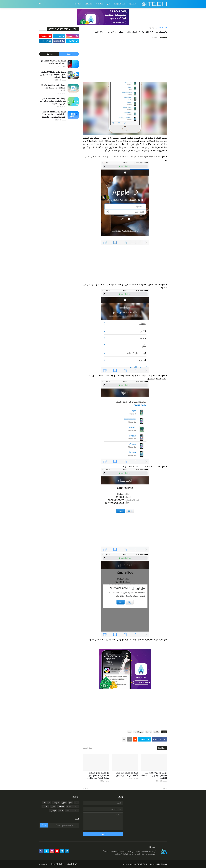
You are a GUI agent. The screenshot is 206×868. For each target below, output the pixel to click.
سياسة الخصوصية (57, 864)
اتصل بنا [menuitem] (78, 4)
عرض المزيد (87, 748)
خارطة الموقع (72, 864)
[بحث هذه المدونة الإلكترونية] (63, 825)
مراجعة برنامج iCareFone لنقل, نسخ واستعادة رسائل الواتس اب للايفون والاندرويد (53, 101)
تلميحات (45, 807)
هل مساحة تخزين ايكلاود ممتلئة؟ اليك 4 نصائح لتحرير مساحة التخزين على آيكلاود (98, 776)
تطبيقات (61, 807)
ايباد (76, 807)
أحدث (163, 788)
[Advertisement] (125, 61)
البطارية (53, 811)
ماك (76, 811)
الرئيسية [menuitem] (132, 4)
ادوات (61, 811)
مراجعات (69, 54)
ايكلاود (152, 28)
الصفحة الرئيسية (161, 28)
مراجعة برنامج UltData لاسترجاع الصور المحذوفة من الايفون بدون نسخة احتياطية (53, 75)
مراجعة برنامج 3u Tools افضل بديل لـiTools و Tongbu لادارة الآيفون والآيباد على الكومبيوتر (54, 114)
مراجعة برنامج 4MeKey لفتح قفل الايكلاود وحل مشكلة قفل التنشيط (154, 776)
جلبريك (69, 807)
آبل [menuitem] (108, 4)
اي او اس (47, 803)
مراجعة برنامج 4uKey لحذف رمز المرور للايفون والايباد (54, 62)
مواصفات (49, 54)
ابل (76, 803)
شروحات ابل (138, 732)
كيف (130, 732)
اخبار (71, 803)
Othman (164, 864)
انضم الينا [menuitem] (89, 4)
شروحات (149, 732)
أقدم (86, 788)
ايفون (64, 803)
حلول (53, 807)
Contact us (43, 864)
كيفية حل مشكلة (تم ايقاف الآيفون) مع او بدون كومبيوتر (126, 774)
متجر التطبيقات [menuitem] (119, 4)
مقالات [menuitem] (101, 4)
